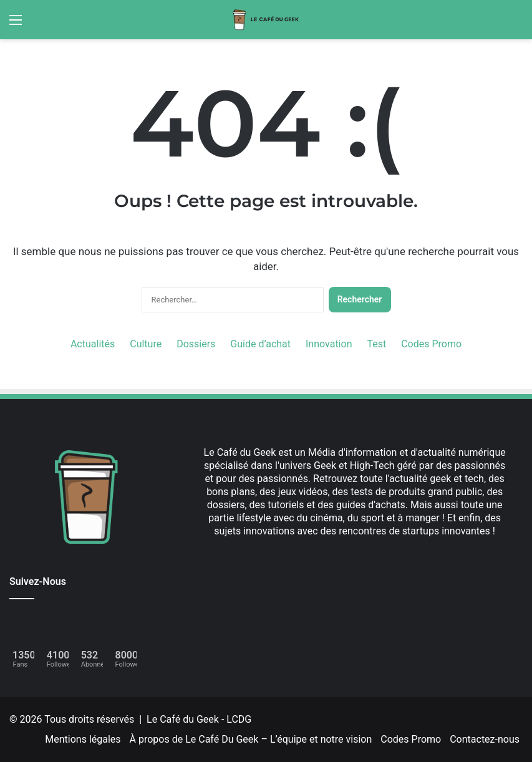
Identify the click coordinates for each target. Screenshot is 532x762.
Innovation (329, 344)
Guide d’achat (260, 344)
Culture (146, 344)
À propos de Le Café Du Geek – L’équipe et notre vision (251, 739)
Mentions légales (83, 739)
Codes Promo (431, 344)
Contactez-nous (485, 739)
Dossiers (196, 344)
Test (376, 344)
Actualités (93, 344)
